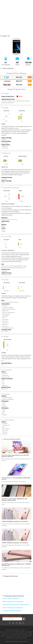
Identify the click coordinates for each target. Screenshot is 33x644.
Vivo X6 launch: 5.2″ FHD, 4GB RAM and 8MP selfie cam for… (16, 479)
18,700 (21, 96)
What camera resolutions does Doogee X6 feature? (16, 605)
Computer (17, 630)
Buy (30, 77)
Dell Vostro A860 (15, 634)
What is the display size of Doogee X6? (13, 608)
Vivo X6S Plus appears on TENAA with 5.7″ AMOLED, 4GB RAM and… (16, 565)
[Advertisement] (16, 17)
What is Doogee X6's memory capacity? (13, 602)
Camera (22, 630)
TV (25, 630)
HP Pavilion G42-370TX (21, 638)
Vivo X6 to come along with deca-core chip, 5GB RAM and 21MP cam (15, 456)
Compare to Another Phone (7, 68)
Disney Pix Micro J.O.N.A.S (6, 632)
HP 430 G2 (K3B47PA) (19, 632)
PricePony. (16, 642)
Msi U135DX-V (18, 636)
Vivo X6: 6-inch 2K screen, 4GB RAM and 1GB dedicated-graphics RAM (14, 499)
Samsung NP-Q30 (24, 634)
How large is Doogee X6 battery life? (12, 611)
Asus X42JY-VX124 (10, 638)
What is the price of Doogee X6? (11, 599)
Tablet (12, 630)
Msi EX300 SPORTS (27, 636)
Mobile (8, 630)
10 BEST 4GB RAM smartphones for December (15, 521)
